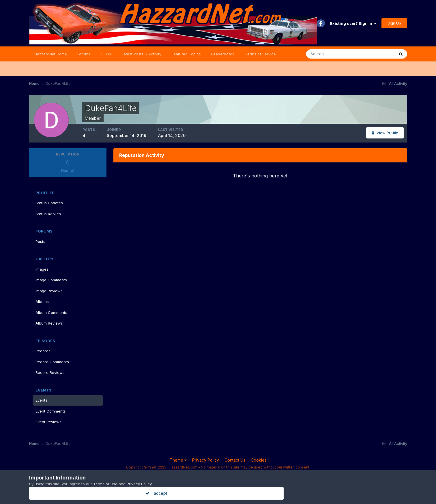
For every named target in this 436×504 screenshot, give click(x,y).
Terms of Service (260, 54)
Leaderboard (223, 54)
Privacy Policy (206, 460)
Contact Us (235, 460)
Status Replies (48, 214)
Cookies (259, 460)
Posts (40, 241)
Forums (84, 54)
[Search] (332, 54)
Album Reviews (49, 323)
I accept (218, 493)
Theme (178, 460)
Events (41, 400)
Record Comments (52, 362)
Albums (42, 301)
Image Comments (51, 280)
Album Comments (51, 312)
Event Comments (51, 411)
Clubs (106, 54)
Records (43, 351)
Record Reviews (50, 372)
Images (42, 269)
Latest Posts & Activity (141, 54)
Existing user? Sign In (353, 23)
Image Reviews (49, 291)
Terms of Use (105, 484)
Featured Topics (186, 54)
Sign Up (394, 23)
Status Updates (49, 203)
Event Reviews (48, 422)
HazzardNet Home (51, 54)
